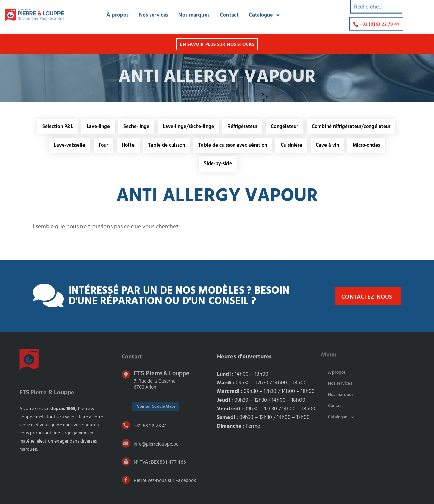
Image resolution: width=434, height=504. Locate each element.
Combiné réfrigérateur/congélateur (351, 127)
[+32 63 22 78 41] (126, 425)
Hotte (128, 145)
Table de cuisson (166, 145)
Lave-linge (98, 127)
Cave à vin (327, 145)
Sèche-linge (136, 127)
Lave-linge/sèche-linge (188, 127)
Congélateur (284, 127)
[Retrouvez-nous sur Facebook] (126, 480)
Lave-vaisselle (70, 145)
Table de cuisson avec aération (233, 145)
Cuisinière (291, 145)
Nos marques (194, 10)
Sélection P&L (58, 127)
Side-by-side (218, 164)
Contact (229, 10)
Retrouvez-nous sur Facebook (165, 480)
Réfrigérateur (242, 127)
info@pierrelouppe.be (156, 444)
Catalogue (264, 10)
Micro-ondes (366, 145)
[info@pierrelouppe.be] (126, 443)
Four (103, 145)
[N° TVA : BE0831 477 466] (126, 462)
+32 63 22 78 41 (150, 426)
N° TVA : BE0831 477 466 (160, 462)
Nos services (154, 10)
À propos (118, 10)
